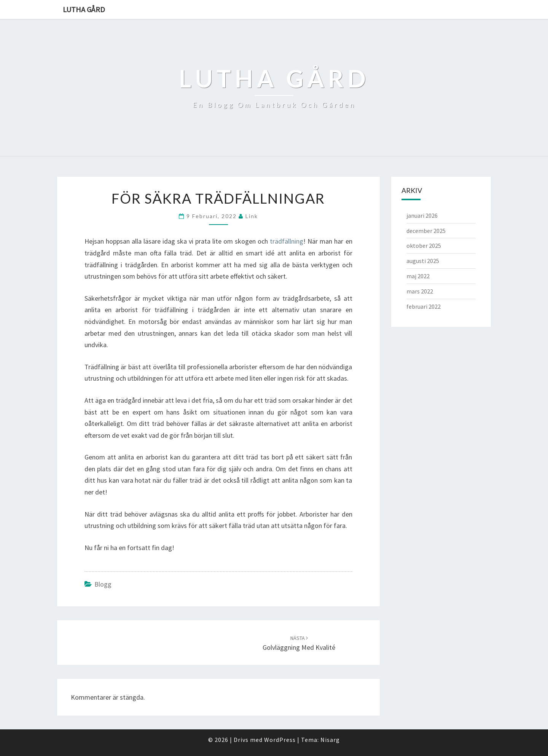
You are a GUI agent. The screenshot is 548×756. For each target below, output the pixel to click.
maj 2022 (418, 276)
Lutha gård (84, 9)
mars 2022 (420, 291)
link (252, 216)
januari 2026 (422, 215)
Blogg (103, 584)
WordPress (280, 740)
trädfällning (287, 241)
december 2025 (426, 231)
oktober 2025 (424, 246)
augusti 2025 (423, 261)
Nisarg (330, 740)
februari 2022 (424, 306)
